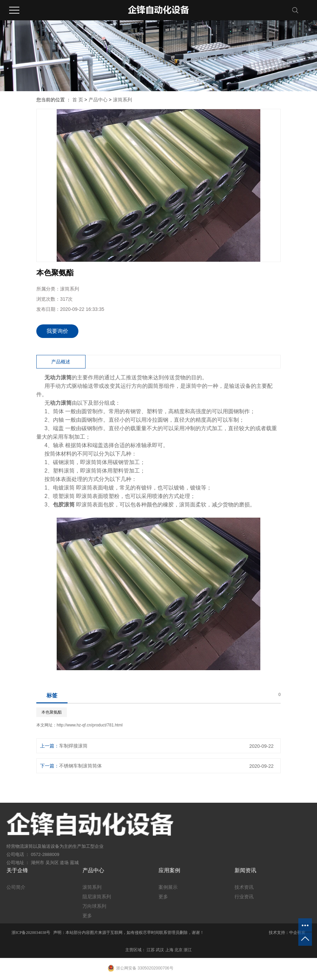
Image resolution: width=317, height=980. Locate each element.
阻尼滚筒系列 (97, 897)
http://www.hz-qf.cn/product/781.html (90, 725)
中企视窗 (297, 933)
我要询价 (57, 331)
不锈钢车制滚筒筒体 (80, 766)
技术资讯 (244, 887)
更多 (87, 916)
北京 (179, 950)
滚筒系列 (123, 100)
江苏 (151, 950)
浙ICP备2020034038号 (31, 933)
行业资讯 (244, 897)
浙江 (188, 950)
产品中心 (98, 100)
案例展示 (168, 887)
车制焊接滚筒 (73, 746)
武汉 (160, 950)
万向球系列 (94, 906)
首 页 (78, 100)
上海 (169, 950)
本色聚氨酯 (52, 712)
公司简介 (16, 887)
